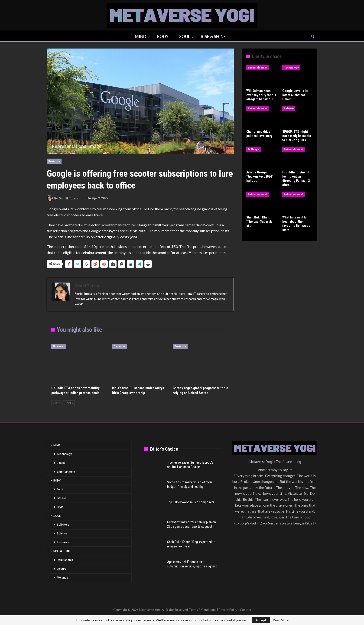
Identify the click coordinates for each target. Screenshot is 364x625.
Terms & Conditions (203, 610)
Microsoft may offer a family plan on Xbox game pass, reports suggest (192, 524)
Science (62, 534)
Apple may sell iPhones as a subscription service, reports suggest (192, 564)
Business (54, 161)
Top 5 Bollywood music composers (191, 502)
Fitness (62, 498)
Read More (281, 620)
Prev (57, 403)
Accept (261, 620)
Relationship (65, 560)
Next (69, 403)
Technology (291, 67)
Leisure (289, 108)
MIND (140, 36)
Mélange (254, 149)
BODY (162, 36)
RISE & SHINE (214, 36)
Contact (245, 610)
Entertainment (258, 67)
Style (60, 507)
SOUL (185, 36)
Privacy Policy (228, 610)
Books (61, 463)
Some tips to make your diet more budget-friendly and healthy (190, 484)
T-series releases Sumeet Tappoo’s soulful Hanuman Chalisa (190, 465)
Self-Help (63, 525)
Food (60, 489)
